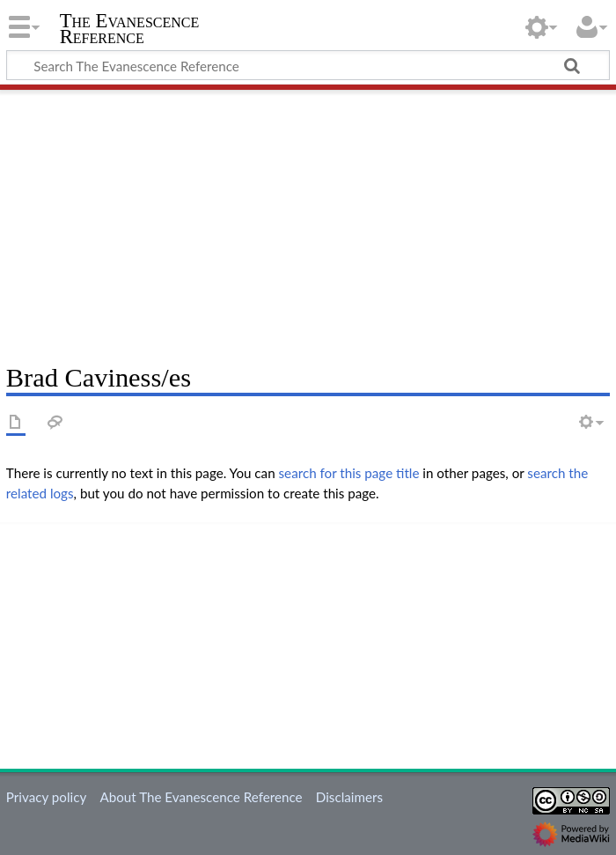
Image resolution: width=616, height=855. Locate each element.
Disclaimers (349, 797)
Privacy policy (46, 797)
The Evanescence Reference (130, 29)
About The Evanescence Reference (201, 797)
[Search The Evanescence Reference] (308, 65)
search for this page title (349, 473)
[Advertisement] (308, 220)
